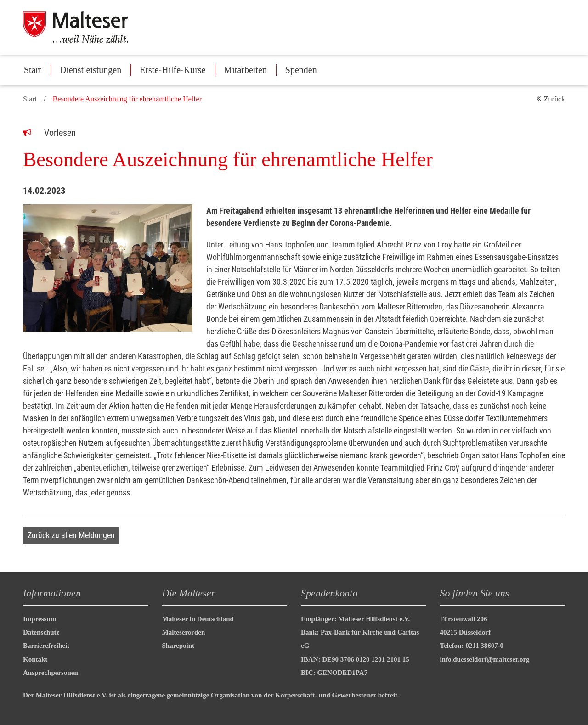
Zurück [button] (554, 99)
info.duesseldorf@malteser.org (485, 659)
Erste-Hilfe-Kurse (172, 70)
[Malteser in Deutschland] (87, 27)
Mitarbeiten (246, 70)
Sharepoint (178, 646)
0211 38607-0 (484, 646)
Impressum (40, 619)
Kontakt (35, 659)
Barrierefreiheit (46, 646)
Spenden (301, 70)
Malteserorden (184, 632)
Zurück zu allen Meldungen (71, 535)
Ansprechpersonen (51, 673)
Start (33, 70)
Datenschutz (41, 632)
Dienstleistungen (90, 70)
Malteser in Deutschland (198, 619)
